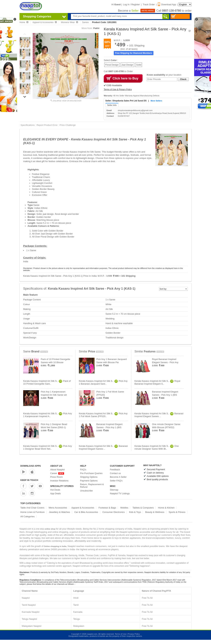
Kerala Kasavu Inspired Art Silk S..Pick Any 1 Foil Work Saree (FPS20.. (103, 415)
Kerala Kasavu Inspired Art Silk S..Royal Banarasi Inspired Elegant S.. (157, 382)
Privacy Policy (134, 634)
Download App (167, 4)
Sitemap (114, 490)
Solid (139, 65)
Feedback (115, 470)
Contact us (115, 473)
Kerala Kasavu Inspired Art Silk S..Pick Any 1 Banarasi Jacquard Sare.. (103, 382)
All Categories (27, 516)
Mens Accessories (58, 508)
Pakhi (96, 28)
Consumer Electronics (113, 512)
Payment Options (89, 481)
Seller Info (112, 105)
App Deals (55, 493)
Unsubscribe (86, 491)
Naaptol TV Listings (120, 493)
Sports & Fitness (177, 512)
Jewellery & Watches (60, 512)
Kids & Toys (135, 512)
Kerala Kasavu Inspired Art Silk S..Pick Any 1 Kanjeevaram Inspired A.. (47, 415)
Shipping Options (89, 477)
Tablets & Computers (143, 508)
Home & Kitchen (166, 508)
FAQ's (83, 470)
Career (57, 473)
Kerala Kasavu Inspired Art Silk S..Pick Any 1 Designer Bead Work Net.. (47, 447)
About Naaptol (57, 470)
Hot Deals (55, 490)
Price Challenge (68, 125)
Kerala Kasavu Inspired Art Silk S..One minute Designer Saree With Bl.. (157, 447)
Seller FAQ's (116, 481)
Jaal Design (127, 65)
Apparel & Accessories (83, 508)
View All (44, 352)
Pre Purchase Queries (91, 473)
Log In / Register (131, 4)
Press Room (57, 477)
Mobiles (124, 508)
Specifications (28, 125)
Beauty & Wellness (155, 512)
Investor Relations (59, 481)
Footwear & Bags (107, 508)
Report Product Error (47, 125)
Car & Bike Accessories (86, 512)
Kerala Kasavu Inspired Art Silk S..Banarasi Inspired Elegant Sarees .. (103, 447)
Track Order (149, 4)
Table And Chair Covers (32, 508)
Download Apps (31, 466)
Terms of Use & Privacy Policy (118, 89)
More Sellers (156, 101)
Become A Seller (118, 477)
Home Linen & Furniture (32, 512)
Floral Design (112, 65)
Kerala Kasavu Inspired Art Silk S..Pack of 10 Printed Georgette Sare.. (47, 382)
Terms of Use (121, 634)
